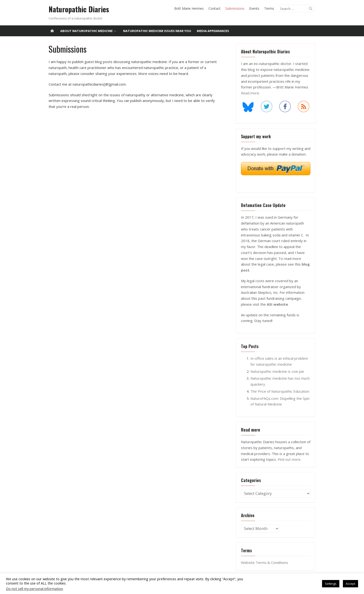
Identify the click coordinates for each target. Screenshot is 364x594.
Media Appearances (213, 31)
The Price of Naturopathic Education (281, 386)
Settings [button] (331, 584)
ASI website (278, 299)
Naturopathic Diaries (77, 9)
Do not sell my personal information (34, 589)
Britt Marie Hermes (191, 8)
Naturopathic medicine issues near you (157, 31)
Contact (216, 8)
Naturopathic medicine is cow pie (278, 366)
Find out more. (290, 454)
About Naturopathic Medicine (86, 31)
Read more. (251, 93)
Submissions (237, 8)
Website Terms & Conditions (265, 557)
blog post (301, 264)
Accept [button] (350, 584)
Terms (271, 8)
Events (256, 8)
